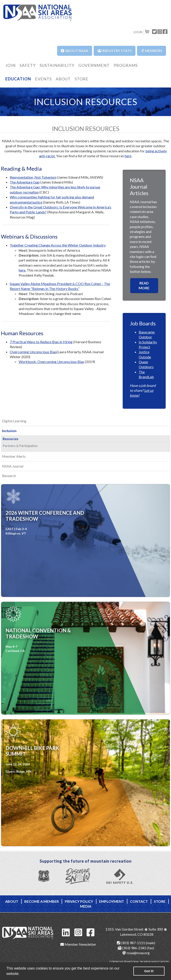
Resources (10, 439)
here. (22, 270)
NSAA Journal (13, 466)
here (128, 156)
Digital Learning (14, 421)
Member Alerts (14, 456)
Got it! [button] (149, 971)
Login (138, 32)
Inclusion (9, 431)
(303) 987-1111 (131, 943)
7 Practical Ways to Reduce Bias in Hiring (41, 342)
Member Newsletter (78, 944)
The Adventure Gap (25, 182)
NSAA (38, 13)
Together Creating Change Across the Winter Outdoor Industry (58, 245)
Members (152, 51)
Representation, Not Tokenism (33, 177)
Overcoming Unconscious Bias (33, 352)
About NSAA (75, 51)
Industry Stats (115, 51)
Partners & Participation (20, 446)
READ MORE (144, 285)
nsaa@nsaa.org (136, 953)
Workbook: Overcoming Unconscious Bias (51, 362)
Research (9, 476)
